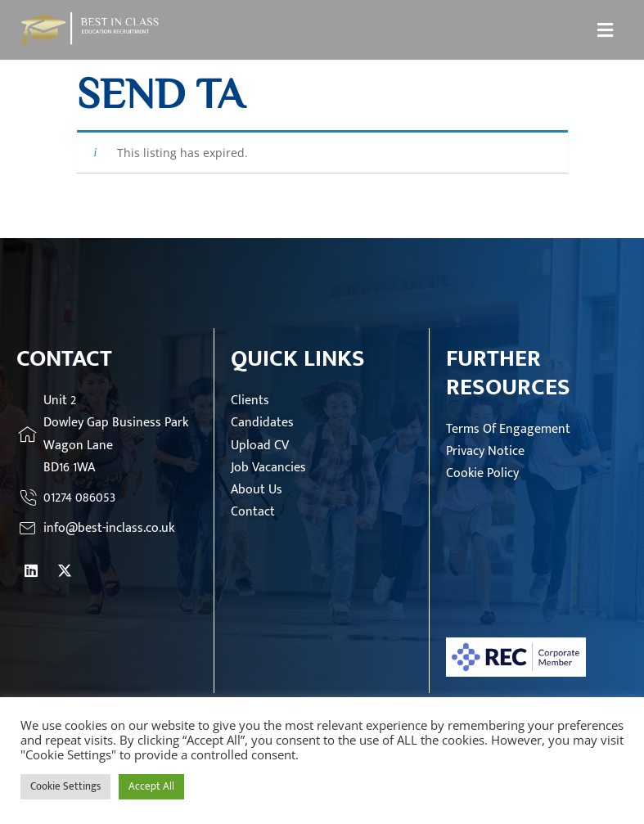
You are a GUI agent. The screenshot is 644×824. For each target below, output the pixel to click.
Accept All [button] (151, 786)
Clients (250, 401)
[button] (606, 29)
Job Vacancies (268, 468)
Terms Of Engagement (508, 429)
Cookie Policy (482, 473)
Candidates (262, 423)
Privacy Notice (485, 451)
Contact (253, 512)
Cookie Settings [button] (65, 786)
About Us (257, 490)
